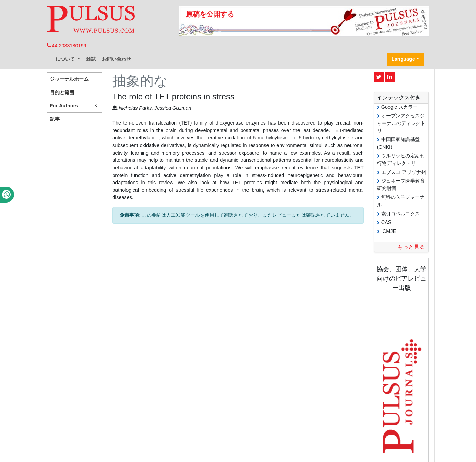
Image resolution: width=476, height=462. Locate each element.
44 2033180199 (67, 46)
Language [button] (403, 59)
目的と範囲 (62, 92)
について (66, 59)
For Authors (75, 106)
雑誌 (91, 59)
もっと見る (411, 247)
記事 (55, 119)
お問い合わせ (117, 59)
